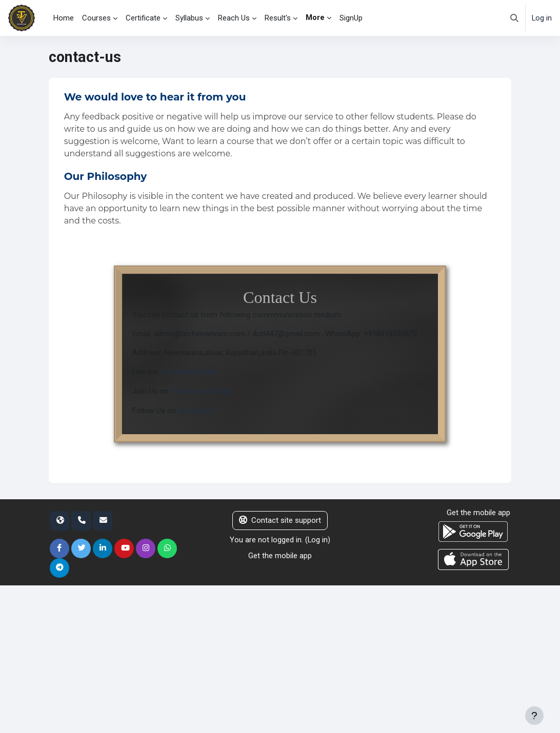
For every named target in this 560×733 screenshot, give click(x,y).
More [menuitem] (315, 17)
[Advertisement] (280, 658)
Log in (542, 18)
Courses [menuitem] (96, 18)
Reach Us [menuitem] (234, 18)
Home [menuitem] (64, 18)
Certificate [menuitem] (143, 18)
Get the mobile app (280, 556)
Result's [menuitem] (278, 18)
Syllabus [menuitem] (189, 18)
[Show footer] (534, 716)
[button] (514, 18)
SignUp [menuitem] (351, 18)
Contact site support (280, 521)
